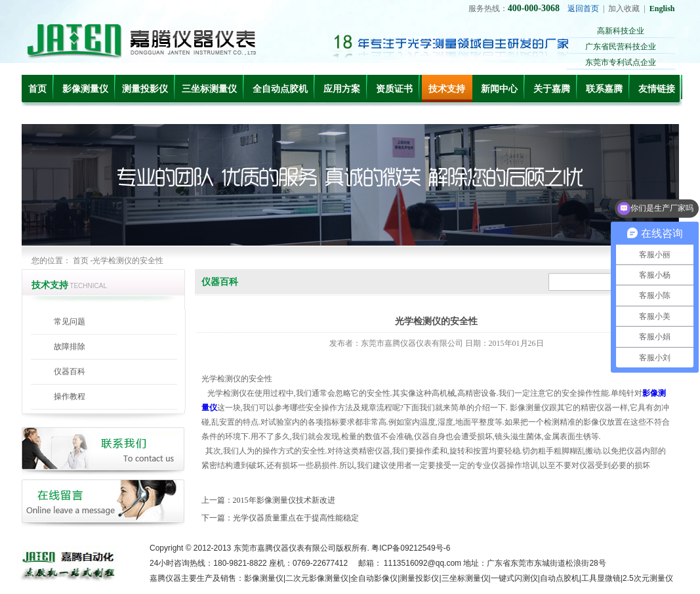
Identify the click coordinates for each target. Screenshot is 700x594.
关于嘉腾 (552, 89)
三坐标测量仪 (209, 89)
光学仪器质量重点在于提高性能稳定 (296, 518)
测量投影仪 (145, 89)
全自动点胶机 (280, 89)
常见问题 (70, 322)
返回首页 (583, 9)
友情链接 (657, 89)
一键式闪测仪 (514, 578)
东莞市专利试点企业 (621, 62)
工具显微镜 (601, 578)
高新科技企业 (621, 31)
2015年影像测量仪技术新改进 (284, 500)
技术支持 (447, 89)
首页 (37, 89)
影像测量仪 (85, 89)
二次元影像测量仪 (317, 578)
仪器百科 (70, 371)
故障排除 (70, 347)
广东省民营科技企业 (621, 47)
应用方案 (342, 89)
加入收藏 (624, 9)
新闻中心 (499, 89)
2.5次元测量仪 (648, 578)
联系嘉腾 (604, 89)
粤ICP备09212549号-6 (411, 548)
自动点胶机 (560, 578)
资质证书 (394, 89)
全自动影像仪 (374, 578)
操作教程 (70, 396)
